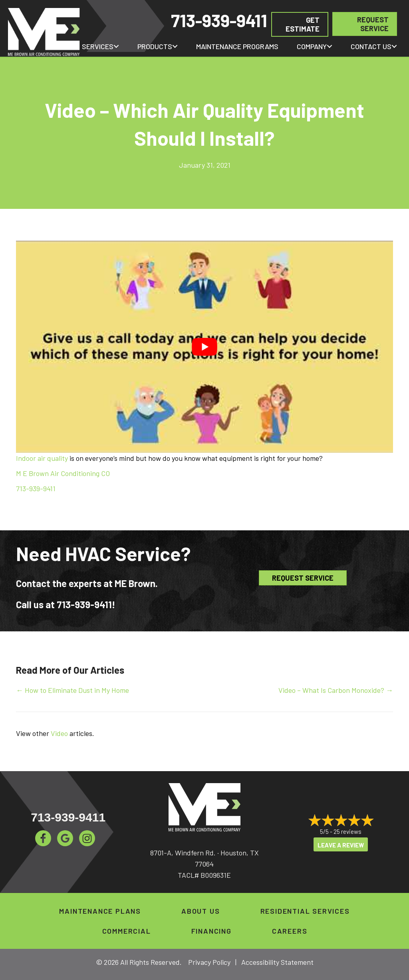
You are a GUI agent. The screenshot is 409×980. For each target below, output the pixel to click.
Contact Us (371, 46)
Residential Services (305, 911)
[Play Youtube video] (204, 347)
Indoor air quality (42, 458)
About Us (201, 911)
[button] (116, 46)
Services (98, 46)
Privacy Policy (209, 962)
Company (312, 46)
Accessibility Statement (277, 962)
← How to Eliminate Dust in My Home (72, 690)
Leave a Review (341, 845)
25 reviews (347, 831)
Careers (290, 931)
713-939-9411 (219, 20)
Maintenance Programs (237, 46)
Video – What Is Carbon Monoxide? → (336, 690)
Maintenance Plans (100, 911)
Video (59, 733)
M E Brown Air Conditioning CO (63, 473)
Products (155, 46)
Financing (211, 931)
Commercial (127, 931)
